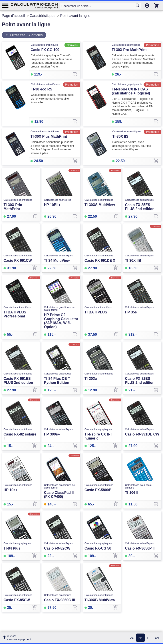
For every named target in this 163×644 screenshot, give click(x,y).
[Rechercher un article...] (98, 6)
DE (132, 638)
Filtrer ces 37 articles (26, 35)
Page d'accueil (13, 16)
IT (148, 638)
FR (140, 638)
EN (157, 638)
